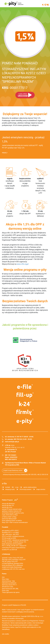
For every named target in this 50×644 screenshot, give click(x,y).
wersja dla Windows (8, 504)
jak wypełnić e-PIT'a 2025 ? (10, 531)
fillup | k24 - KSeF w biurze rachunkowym (15, 522)
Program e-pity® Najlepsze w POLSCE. (14, 605)
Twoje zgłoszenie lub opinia (11, 592)
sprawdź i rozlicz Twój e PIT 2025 (12, 558)
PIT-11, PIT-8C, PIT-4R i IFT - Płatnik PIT (14, 546)
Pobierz (10, 500)
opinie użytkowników (30, 487)
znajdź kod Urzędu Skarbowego (12, 567)
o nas (17, 487)
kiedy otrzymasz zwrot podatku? (12, 544)
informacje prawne (25, 489)
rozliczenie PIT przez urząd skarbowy (14, 548)
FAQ (3, 577)
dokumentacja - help (8, 581)
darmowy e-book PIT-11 (9, 585)
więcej (4, 153)
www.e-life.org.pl (23, 264)
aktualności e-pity (8, 587)
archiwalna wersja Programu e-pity (13, 513)
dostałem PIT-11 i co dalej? (10, 532)
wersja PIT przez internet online (12, 509)
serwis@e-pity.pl (14, 442)
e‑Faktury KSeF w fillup (9, 517)
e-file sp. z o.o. (39, 616)
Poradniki (5, 527)
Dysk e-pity (5, 591)
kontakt (8, 487)
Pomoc (4, 574)
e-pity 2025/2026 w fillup (10, 515)
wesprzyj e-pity (10, 489)
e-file (4, 483)
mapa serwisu (41, 489)
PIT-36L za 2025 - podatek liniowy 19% (14, 542)
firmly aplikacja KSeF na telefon (12, 521)
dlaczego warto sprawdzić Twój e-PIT (14, 560)
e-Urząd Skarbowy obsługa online (12, 563)
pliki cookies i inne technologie (34, 623)
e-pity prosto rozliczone (14, 4)
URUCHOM (23, 95)
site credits (5, 634)
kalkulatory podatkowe (9, 583)
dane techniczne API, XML (10, 589)
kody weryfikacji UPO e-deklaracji (12, 565)
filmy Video (5, 579)
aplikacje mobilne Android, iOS (12, 511)
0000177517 (15, 88)
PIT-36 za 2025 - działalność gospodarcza (15, 540)
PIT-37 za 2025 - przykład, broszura (13, 536)
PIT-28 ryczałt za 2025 (9, 538)
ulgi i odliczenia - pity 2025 (10, 534)
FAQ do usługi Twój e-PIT (10, 562)
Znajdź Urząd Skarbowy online (13, 470)
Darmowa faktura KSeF (9, 519)
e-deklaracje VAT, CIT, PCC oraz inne (13, 569)
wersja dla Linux (7, 507)
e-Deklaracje (6, 554)
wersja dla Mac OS (8, 505)
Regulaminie (34, 621)
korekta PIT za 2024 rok (9, 550)
